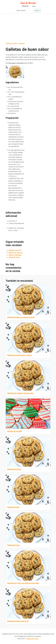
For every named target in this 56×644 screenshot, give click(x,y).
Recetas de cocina (32, 639)
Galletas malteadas (15, 255)
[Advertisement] (28, 28)
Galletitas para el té (15, 250)
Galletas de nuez (13, 545)
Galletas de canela (14, 469)
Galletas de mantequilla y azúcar (19, 355)
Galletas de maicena (15, 253)
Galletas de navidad (14, 431)
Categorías (25, 6)
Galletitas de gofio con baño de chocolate (23, 583)
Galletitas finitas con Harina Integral (21, 317)
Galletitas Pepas (13, 507)
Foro (34, 6)
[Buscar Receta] (25, 11)
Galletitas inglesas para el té (18, 621)
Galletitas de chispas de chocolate (20, 393)
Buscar (37, 10)
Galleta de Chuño (14, 257)
